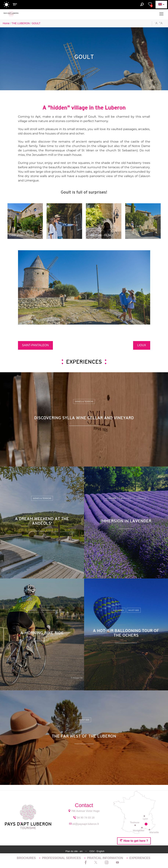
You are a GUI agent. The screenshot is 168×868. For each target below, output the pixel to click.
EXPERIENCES (140, 858)
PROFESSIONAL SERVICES (62, 858)
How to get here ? (134, 841)
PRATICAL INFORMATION (106, 858)
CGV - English (97, 851)
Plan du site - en (74, 851)
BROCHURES (27, 858)
